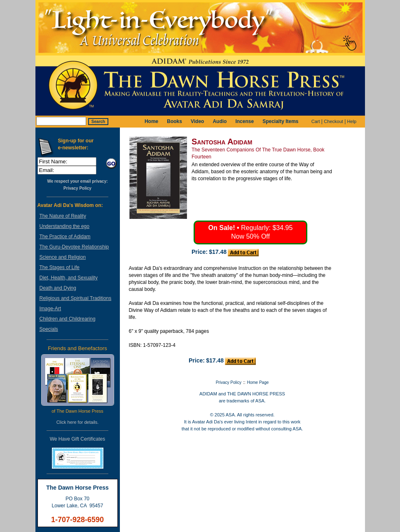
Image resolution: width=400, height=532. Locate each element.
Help (352, 121)
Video (197, 121)
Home (151, 121)
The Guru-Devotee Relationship (74, 247)
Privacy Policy (77, 188)
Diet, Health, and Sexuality (69, 278)
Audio (220, 121)
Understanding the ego (64, 226)
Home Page (258, 382)
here (72, 422)
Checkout (333, 121)
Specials (49, 329)
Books (174, 121)
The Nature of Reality (63, 216)
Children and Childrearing (68, 319)
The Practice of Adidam (65, 237)
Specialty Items (280, 121)
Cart (316, 121)
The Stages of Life (60, 267)
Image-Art (50, 309)
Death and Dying (58, 288)
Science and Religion (63, 257)
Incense (244, 121)
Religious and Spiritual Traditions (76, 298)
